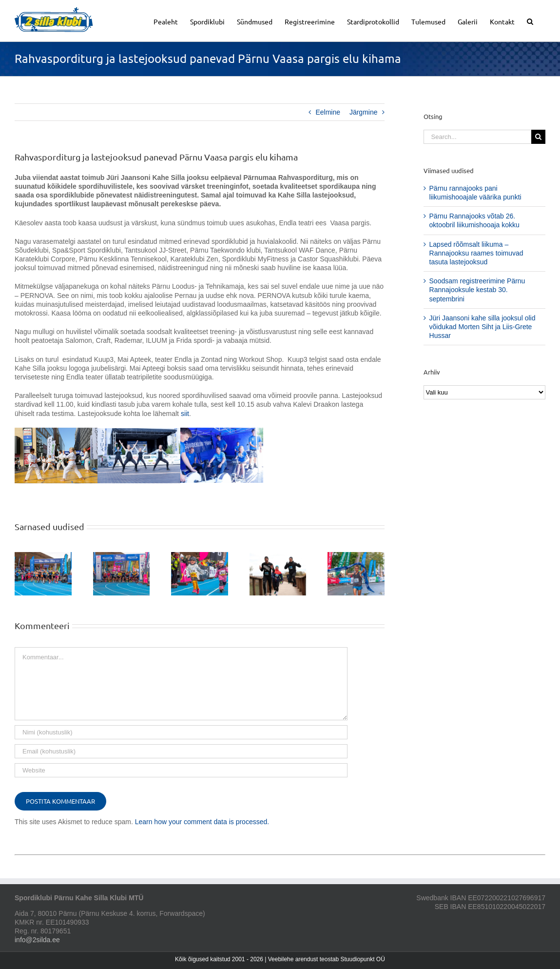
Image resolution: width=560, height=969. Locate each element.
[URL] (181, 770)
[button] (530, 21)
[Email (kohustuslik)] (181, 751)
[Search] (538, 137)
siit (185, 414)
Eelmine (328, 112)
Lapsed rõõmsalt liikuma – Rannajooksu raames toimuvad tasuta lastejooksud (476, 253)
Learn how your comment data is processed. (202, 822)
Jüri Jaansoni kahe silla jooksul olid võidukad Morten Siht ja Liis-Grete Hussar (483, 327)
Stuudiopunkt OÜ (362, 959)
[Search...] (477, 137)
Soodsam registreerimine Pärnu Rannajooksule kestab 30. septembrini (477, 290)
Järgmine (364, 112)
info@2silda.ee (37, 940)
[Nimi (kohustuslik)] (181, 732)
